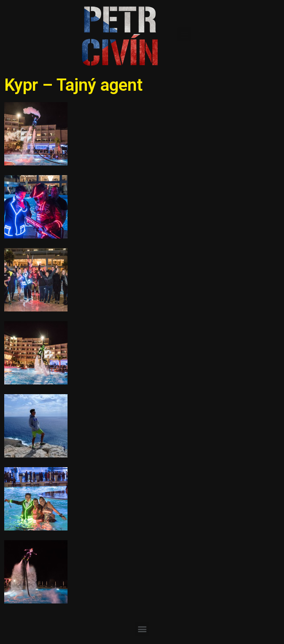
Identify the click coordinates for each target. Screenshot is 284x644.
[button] (184, 34)
